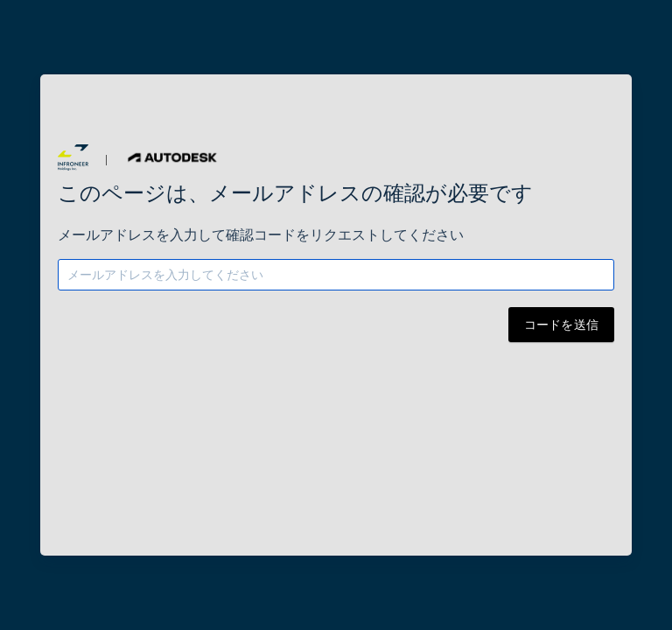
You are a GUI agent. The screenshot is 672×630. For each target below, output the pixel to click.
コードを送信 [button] (562, 325)
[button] (73, 157)
